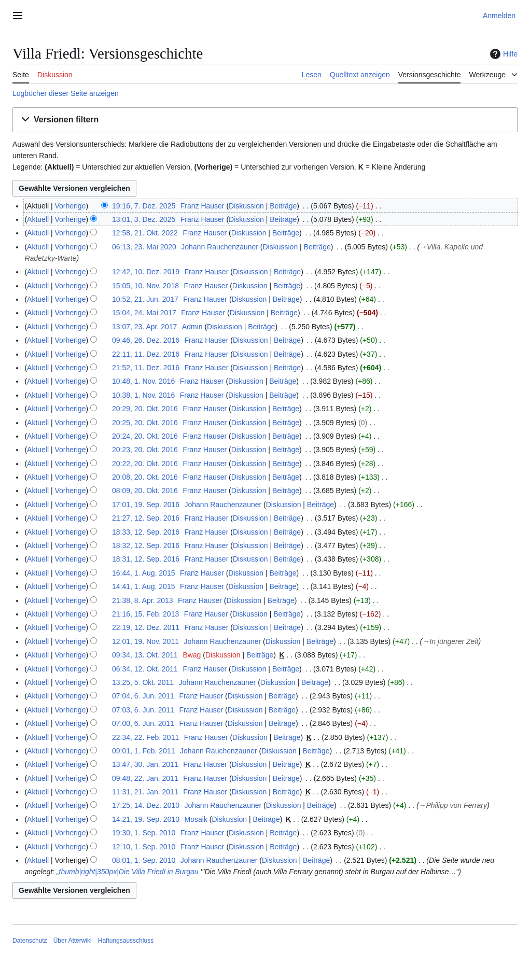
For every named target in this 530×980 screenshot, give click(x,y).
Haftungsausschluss (126, 941)
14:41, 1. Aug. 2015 (143, 586)
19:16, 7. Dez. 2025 (144, 206)
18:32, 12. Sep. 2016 (146, 545)
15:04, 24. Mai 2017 (144, 313)
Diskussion (246, 206)
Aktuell (38, 219)
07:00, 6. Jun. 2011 (143, 723)
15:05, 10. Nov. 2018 (145, 286)
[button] (265, 120)
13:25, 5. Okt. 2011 (143, 682)
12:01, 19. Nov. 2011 (145, 641)
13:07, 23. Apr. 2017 (144, 327)
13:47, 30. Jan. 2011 (145, 764)
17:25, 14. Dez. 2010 (146, 805)
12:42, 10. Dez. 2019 (146, 272)
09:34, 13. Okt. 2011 (145, 655)
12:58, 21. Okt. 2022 (145, 233)
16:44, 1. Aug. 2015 (143, 573)
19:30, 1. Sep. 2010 (144, 833)
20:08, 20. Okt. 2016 (145, 477)
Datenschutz (30, 941)
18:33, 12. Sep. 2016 (146, 532)
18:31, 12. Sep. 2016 (146, 559)
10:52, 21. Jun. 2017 (145, 299)
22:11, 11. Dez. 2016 (146, 354)
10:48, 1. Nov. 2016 (143, 381)
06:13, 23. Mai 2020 (144, 247)
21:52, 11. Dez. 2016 (146, 368)
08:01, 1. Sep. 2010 (144, 860)
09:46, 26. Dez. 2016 (146, 340)
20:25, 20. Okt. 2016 (145, 423)
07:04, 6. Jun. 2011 (143, 696)
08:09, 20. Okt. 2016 (145, 491)
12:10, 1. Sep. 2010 (144, 847)
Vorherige (71, 206)
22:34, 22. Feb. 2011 (145, 737)
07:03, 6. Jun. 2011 (143, 710)
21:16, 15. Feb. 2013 (145, 614)
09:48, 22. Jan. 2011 (145, 778)
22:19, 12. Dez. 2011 (146, 627)
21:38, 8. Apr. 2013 (143, 600)
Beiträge (283, 206)
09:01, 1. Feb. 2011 (143, 751)
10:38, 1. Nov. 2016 (143, 395)
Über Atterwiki (73, 941)
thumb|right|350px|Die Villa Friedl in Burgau (129, 872)
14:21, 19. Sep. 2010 (146, 819)
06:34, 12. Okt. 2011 (145, 669)
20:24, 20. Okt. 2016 (145, 436)
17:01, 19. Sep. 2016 (146, 505)
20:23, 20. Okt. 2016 (145, 450)
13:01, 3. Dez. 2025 (144, 219)
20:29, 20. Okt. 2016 (145, 409)
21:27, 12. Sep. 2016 (146, 518)
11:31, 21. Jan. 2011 (145, 792)
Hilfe (503, 54)
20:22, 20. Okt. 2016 (145, 464)
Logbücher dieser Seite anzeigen (66, 93)
